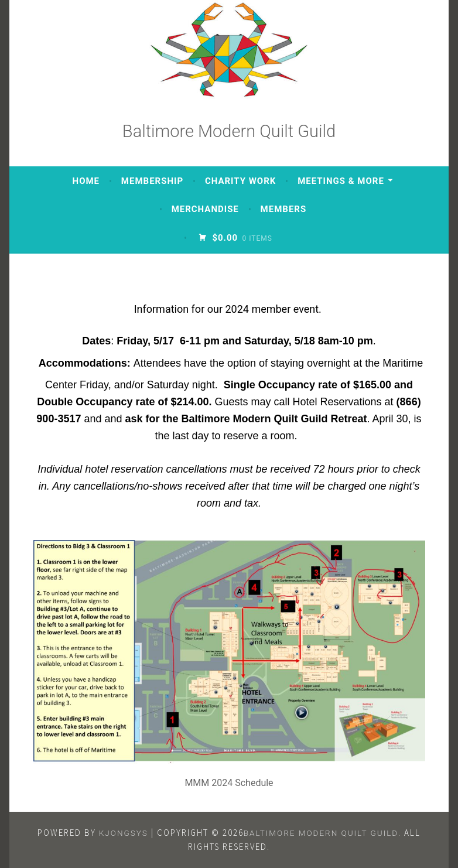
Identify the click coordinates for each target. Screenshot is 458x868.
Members (284, 209)
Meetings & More (341, 181)
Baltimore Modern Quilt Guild (229, 131)
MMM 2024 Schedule (229, 783)
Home (86, 181)
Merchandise (205, 209)
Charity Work (240, 181)
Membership (152, 181)
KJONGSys (124, 833)
